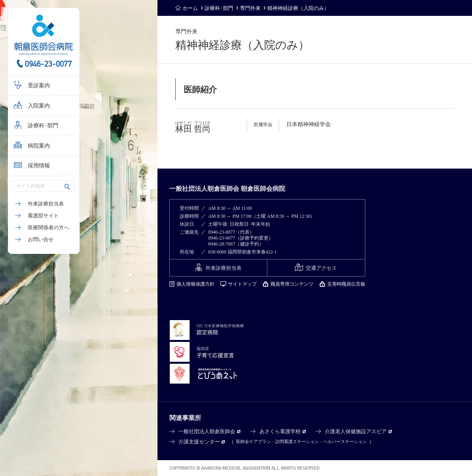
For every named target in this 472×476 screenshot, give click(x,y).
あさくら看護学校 (280, 431)
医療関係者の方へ (48, 227)
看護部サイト (43, 216)
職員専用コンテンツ (292, 284)
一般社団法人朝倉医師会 (207, 431)
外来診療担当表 (46, 204)
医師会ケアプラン (253, 441)
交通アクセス (321, 268)
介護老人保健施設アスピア (356, 431)
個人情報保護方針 (196, 284)
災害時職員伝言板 (346, 284)
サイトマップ (242, 284)
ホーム (190, 8)
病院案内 (39, 146)
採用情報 (39, 166)
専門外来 (250, 8)
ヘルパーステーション (345, 441)
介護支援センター (199, 442)
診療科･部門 (43, 126)
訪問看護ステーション (297, 441)
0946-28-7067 (222, 244)
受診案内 (39, 85)
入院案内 (39, 106)
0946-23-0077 (48, 64)
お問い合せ (41, 239)
